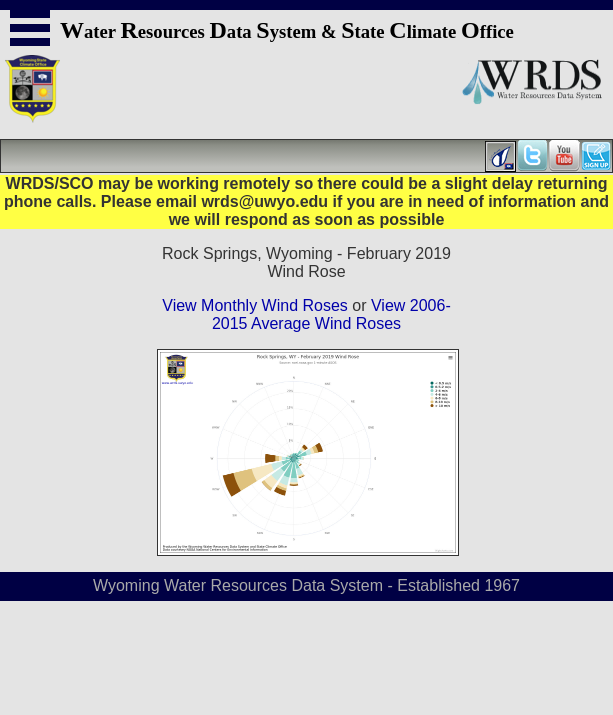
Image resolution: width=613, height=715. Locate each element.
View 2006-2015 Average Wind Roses (331, 314)
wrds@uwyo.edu (264, 201)
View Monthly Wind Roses (255, 305)
